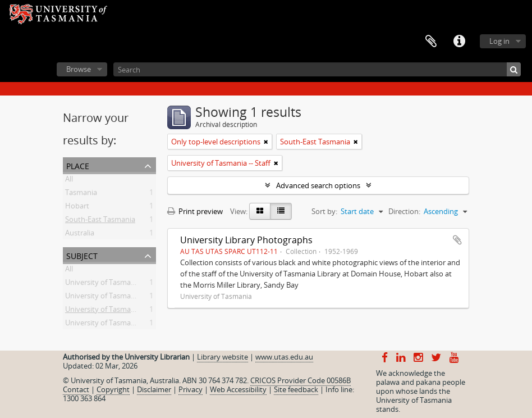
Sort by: (324, 211)
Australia (80, 235)
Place (78, 165)
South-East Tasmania (100, 221)
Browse (79, 69)
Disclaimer (154, 389)
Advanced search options (318, 185)
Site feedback (296, 389)
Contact (76, 389)
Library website (223, 357)
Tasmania (81, 194)
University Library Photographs (246, 240)
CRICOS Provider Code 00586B (301, 380)
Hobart (77, 208)
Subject (82, 255)
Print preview (195, 211)
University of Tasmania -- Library (119, 298)
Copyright (113, 389)
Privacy (191, 389)
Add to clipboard (457, 240)
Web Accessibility (238, 389)
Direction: (404, 211)
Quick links (459, 42)
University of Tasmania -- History (119, 284)
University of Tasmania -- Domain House (132, 325)
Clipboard (431, 42)
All (69, 181)
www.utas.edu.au (284, 357)
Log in (499, 41)
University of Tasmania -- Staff (115, 311)
